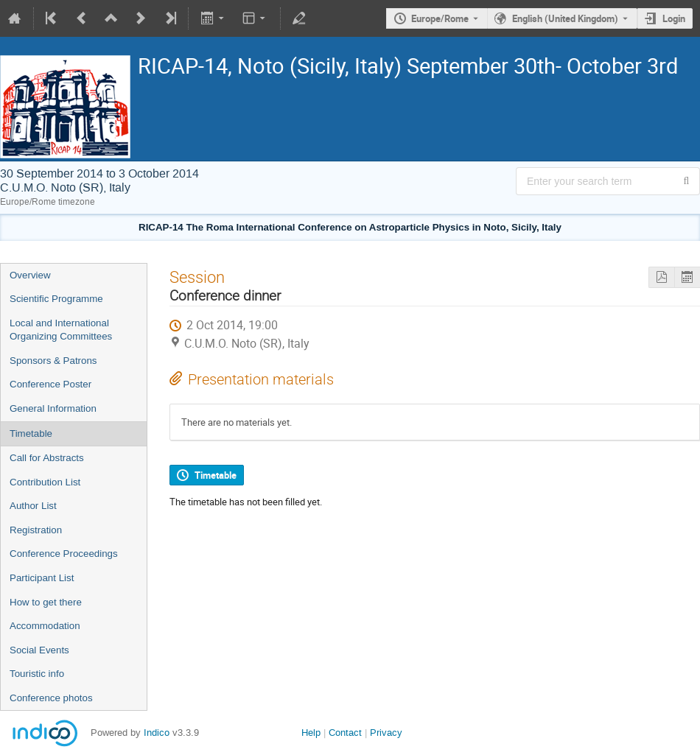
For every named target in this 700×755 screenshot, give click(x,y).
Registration (36, 530)
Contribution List (45, 482)
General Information (53, 408)
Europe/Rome (440, 18)
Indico (157, 733)
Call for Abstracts (47, 458)
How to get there (46, 602)
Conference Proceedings (64, 554)
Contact (345, 733)
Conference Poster (50, 384)
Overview (30, 275)
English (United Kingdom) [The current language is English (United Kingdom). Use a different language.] (565, 18)
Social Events (39, 650)
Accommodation (45, 626)
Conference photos (51, 698)
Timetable (31, 433)
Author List (33, 506)
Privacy (386, 733)
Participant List (42, 578)
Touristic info (37, 674)
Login (674, 18)
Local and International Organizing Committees (61, 330)
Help (311, 733)
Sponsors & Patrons (53, 361)
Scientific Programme (56, 299)
